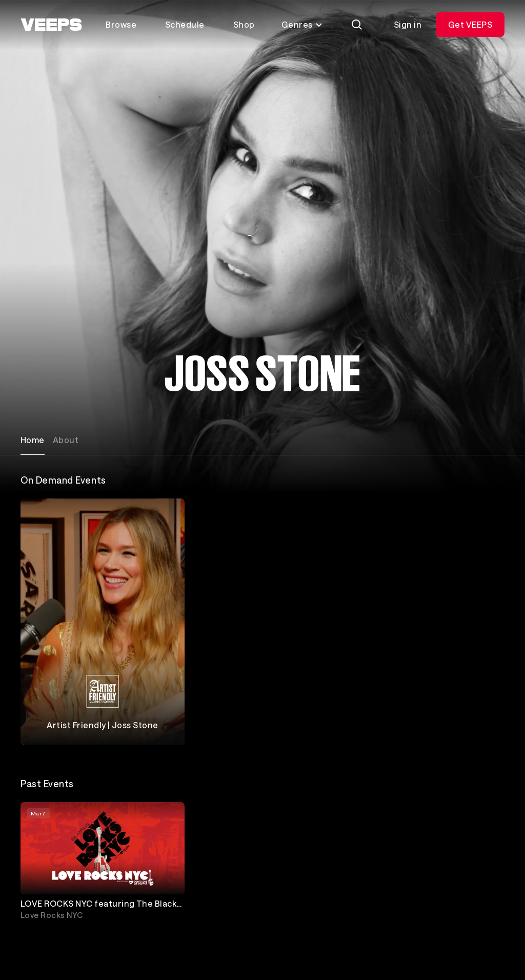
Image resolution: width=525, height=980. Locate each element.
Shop (244, 24)
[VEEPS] (51, 25)
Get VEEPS (470, 24)
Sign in (408, 24)
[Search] (357, 25)
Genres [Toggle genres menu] (302, 24)
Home (33, 440)
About (66, 440)
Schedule (185, 24)
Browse (121, 24)
